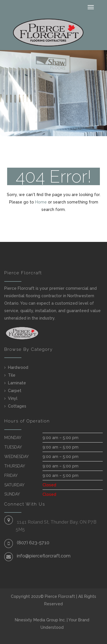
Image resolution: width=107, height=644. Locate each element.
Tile (12, 375)
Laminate (17, 383)
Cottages (17, 406)
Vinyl (13, 398)
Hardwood (18, 367)
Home (41, 202)
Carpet (15, 391)
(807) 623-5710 (33, 543)
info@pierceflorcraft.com (44, 556)
